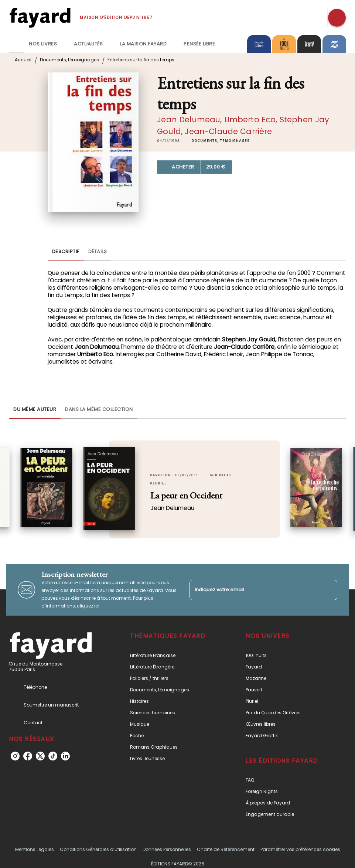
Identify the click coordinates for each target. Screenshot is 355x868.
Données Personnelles (167, 849)
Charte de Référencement (226, 849)
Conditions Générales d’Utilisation (98, 849)
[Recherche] (337, 18)
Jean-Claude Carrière (228, 131)
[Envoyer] (328, 590)
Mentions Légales (35, 849)
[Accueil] (40, 18)
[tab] (17, 44)
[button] (221, 141)
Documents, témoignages (69, 60)
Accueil (23, 60)
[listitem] (15, 756)
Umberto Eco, (252, 120)
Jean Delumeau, (190, 120)
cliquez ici (88, 606)
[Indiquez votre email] (254, 590)
